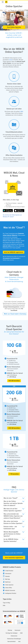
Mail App (8, 579)
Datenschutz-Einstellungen (14, 639)
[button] (14, 27)
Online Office (9, 588)
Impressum (18, 630)
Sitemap (10, 630)
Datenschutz (14, 636)
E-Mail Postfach (9, 571)
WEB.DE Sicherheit (10, 590)
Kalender (8, 576)
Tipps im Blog (6, 603)
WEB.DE (6, 2)
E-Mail (21, 111)
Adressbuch (8, 573)
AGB (21, 633)
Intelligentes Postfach (11, 593)
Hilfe (4, 605)
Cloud (11, 60)
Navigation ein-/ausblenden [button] (3, 2)
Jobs (19, 641)
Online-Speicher (9, 585)
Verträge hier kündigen (11, 633)
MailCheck (8, 582)
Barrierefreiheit (12, 641)
